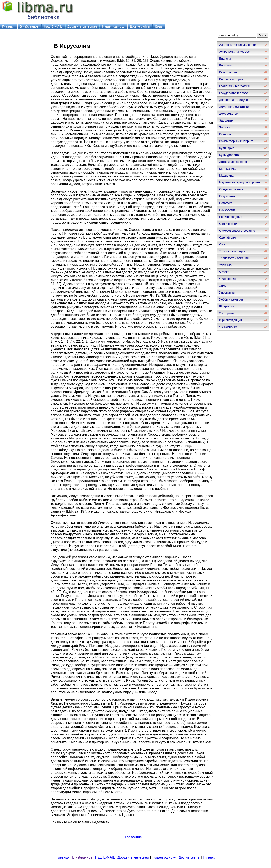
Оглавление (132, 837)
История (225, 134)
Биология (226, 59)
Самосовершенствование (237, 231)
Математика (228, 169)
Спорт (223, 244)
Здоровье (226, 120)
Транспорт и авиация (234, 258)
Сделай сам (228, 237)
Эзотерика (226, 313)
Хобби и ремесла (231, 299)
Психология (227, 210)
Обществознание (231, 189)
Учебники (226, 265)
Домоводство (228, 114)
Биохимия (226, 65)
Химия (224, 286)
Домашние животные (234, 107)
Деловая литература (234, 100)
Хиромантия (228, 293)
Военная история (231, 79)
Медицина (226, 176)
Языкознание (228, 327)
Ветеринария (228, 72)
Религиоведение (231, 217)
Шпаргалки (227, 306)
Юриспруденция (231, 320)
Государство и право (234, 93)
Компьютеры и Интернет (236, 141)
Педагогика (227, 196)
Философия (227, 279)
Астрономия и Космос (234, 52)
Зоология (226, 127)
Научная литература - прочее (240, 182)
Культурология (229, 155)
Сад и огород (228, 224)
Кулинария (227, 148)
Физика (224, 272)
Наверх (209, 857)
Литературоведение (233, 162)
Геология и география (234, 86)
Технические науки (232, 251)
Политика (226, 203)
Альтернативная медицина (238, 45)
